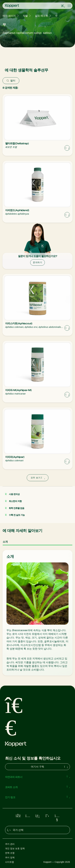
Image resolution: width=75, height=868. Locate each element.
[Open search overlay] (63, 6)
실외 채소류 (41, 16)
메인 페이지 (9, 16)
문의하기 (37, 262)
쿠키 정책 (10, 858)
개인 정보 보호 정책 (15, 848)
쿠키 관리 (10, 844)
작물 (25, 16)
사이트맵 (9, 862)
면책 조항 (10, 853)
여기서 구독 (50, 767)
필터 (11, 81)
